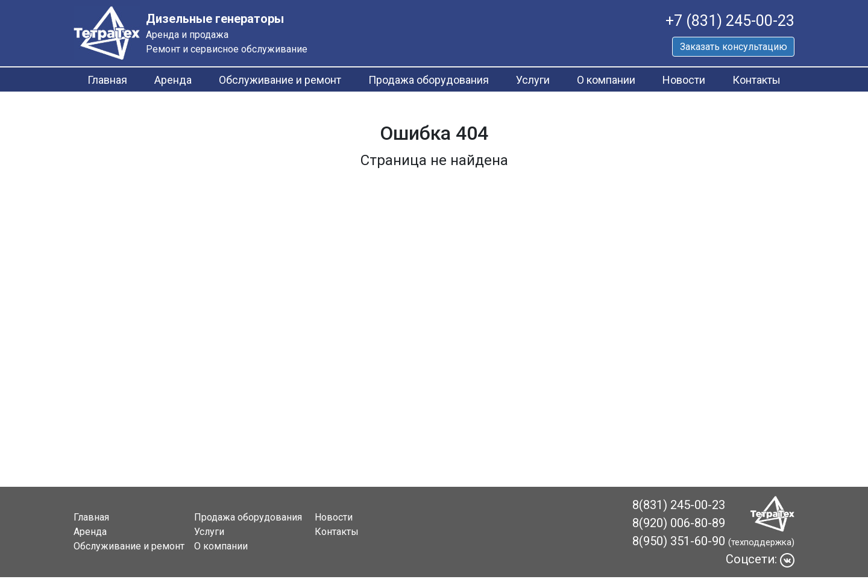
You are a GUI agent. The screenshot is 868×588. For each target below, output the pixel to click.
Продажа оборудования (429, 80)
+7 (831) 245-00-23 (730, 21)
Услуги (533, 80)
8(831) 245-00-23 (679, 505)
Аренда (173, 80)
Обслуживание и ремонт (280, 80)
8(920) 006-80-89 (679, 523)
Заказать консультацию (734, 47)
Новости (684, 80)
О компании (606, 80)
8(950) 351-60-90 (679, 541)
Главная (107, 80)
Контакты (756, 80)
